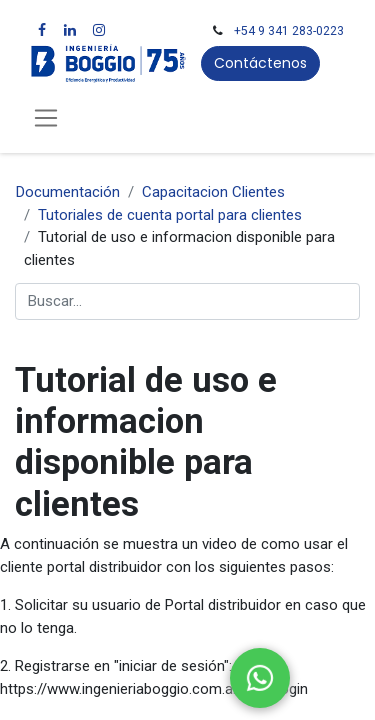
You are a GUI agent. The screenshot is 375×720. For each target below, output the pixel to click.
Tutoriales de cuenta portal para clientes (170, 215)
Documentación (68, 192)
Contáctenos (260, 63)
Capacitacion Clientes (213, 192)
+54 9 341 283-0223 (289, 31)
